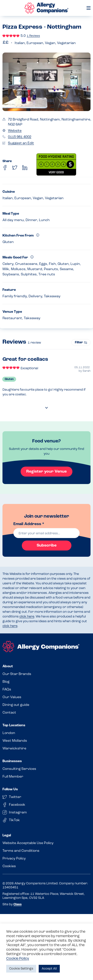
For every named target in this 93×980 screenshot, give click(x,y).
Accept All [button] (49, 969)
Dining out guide (16, 705)
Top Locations (14, 725)
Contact (9, 713)
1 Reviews (33, 36)
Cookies (9, 866)
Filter (81, 342)
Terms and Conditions (21, 851)
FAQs (7, 690)
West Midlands (15, 741)
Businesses (12, 761)
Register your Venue (46, 472)
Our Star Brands (17, 674)
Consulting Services (19, 769)
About (8, 666)
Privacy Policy (14, 859)
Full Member (13, 777)
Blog (6, 682)
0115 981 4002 (20, 137)
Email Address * (29, 524)
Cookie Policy (18, 959)
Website (15, 131)
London (9, 733)
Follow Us (10, 789)
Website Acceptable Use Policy (28, 843)
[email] (47, 533)
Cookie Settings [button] (21, 969)
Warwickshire (14, 749)
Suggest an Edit (21, 143)
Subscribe (47, 546)
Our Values (12, 697)
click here (27, 617)
